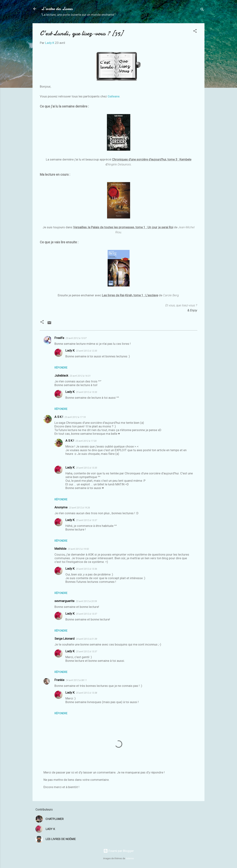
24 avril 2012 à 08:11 (76, 680)
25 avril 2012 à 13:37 (87, 520)
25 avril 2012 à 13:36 (87, 569)
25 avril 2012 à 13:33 (87, 392)
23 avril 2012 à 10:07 (76, 338)
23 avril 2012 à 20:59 (86, 601)
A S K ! (59, 417)
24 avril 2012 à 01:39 (87, 639)
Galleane (114, 96)
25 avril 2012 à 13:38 (87, 693)
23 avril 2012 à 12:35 (87, 351)
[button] (195, 31)
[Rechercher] (202, 10)
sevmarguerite (64, 601)
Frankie (59, 680)
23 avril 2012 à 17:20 (86, 441)
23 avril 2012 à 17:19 (75, 417)
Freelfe (59, 338)
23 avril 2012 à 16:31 (80, 376)
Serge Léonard (65, 639)
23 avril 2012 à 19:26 (79, 508)
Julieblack (61, 375)
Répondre (61, 368)
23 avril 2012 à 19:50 (78, 549)
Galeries (130, 858)
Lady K (70, 350)
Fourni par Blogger (119, 851)
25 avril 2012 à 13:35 (87, 468)
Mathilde (60, 549)
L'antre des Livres (57, 9)
